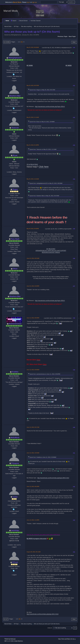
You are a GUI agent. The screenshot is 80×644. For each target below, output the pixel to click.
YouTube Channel (35, 21)
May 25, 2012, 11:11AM (33, 117)
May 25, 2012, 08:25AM (33, 47)
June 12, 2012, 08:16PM (33, 486)
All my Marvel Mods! (32, 164)
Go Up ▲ (73, 639)
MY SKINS (30, 65)
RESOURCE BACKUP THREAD (51, 252)
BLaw (15, 155)
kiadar (15, 497)
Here (38, 360)
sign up (34, 2)
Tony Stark (15, 239)
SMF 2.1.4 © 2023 (9, 641)
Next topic (72, 36)
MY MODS (69, 65)
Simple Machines (19, 641)
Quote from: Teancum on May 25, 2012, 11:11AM (43, 149)
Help (59, 639)
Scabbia (15, 372)
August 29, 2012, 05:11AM (34, 552)
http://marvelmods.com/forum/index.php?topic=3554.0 (50, 107)
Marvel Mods (11, 11)
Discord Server (23, 21)
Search (14, 21)
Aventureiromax (15, 324)
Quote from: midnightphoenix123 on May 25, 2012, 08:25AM (46, 183)
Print (74, 42)
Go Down (7, 42)
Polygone (15, 463)
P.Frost (15, 562)
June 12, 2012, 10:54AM (33, 453)
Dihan (15, 269)
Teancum (15, 128)
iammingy (15, 530)
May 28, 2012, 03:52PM (33, 229)
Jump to (50, 628)
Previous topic (63, 36)
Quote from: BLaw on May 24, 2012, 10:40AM (42, 122)
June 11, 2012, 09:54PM (33, 318)
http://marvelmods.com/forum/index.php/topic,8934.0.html (53, 478)
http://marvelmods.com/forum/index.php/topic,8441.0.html (43, 614)
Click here (44, 167)
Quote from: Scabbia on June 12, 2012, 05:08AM (43, 457)
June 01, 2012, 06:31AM (33, 258)
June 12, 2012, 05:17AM (33, 427)
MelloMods (15, 438)
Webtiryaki (13, 639)
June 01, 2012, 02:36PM (33, 286)
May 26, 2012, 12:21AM (33, 179)
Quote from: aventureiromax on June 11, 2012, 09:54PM (45, 374)
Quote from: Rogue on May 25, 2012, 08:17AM (42, 90)
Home (7, 21)
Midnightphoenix (15, 58)
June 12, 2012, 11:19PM (33, 520)
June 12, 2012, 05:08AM (33, 370)
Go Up (6, 619)
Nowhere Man (15, 96)
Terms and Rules (66, 639)
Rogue (15, 189)
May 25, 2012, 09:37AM (33, 85)
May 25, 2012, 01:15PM (33, 145)
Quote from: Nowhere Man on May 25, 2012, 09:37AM (44, 196)
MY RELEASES (51, 249)
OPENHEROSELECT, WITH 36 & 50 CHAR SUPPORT (51, 251)
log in (28, 2)
